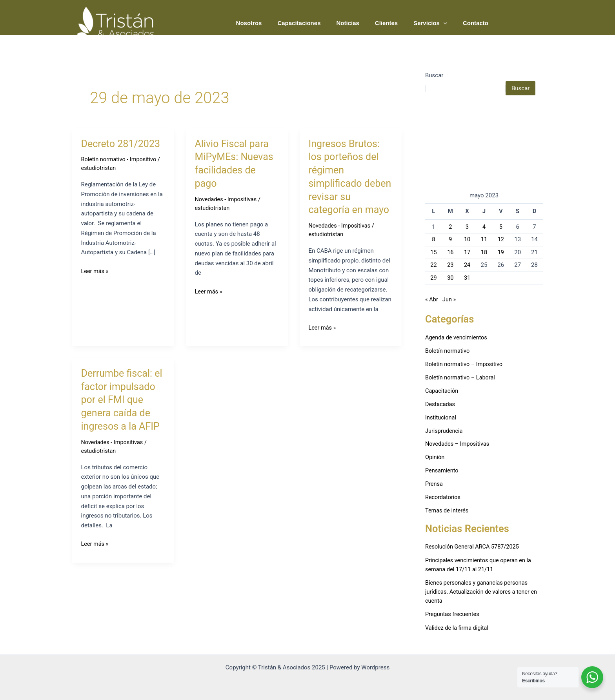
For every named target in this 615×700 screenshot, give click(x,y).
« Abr (432, 299)
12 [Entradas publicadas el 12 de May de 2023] (501, 239)
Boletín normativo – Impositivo (465, 364)
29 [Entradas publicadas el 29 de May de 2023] (434, 278)
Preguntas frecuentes (453, 612)
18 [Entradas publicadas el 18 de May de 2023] (484, 252)
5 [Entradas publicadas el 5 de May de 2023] (501, 227)
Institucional (441, 417)
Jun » (450, 299)
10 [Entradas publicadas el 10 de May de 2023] (467, 239)
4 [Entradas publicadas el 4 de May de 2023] (484, 227)
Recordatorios (444, 496)
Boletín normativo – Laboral (461, 377)
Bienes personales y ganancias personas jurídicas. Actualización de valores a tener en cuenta (483, 590)
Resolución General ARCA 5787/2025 (474, 545)
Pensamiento (442, 470)
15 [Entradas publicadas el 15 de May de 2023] (434, 252)
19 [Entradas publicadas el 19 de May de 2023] (501, 252)
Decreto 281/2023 (122, 144)
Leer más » (96, 270)
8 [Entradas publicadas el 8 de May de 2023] (433, 239)
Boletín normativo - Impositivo (120, 159)
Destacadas (441, 403)
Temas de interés (448, 509)
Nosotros (271, 23)
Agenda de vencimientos (457, 337)
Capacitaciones (317, 23)
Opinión (435, 456)
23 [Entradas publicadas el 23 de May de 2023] (450, 265)
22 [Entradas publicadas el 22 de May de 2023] (434, 265)
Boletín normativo (448, 350)
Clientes (396, 23)
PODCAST (521, 23)
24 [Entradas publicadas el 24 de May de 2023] (467, 265)
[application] (449, 23)
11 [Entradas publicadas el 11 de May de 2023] (484, 239)
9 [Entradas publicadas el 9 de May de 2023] (450, 239)
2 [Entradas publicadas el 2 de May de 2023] (450, 227)
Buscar (434, 75)
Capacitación (442, 390)
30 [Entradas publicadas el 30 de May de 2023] (450, 278)
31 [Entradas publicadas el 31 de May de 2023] (467, 278)
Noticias (361, 23)
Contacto (478, 23)
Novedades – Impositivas (459, 443)
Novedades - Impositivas (227, 199)
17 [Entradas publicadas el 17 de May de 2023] (467, 252)
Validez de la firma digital (458, 626)
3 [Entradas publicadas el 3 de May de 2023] (467, 227)
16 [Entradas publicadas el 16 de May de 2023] (450, 252)
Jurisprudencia (445, 430)
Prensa (434, 483)
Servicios (436, 23)
